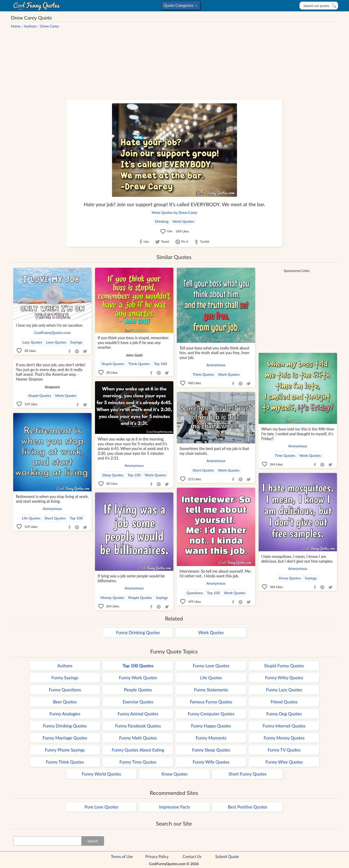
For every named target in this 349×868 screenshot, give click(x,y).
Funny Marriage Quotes (65, 738)
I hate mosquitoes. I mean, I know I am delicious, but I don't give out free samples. (297, 559)
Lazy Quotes (32, 342)
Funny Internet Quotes (284, 726)
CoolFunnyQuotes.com (52, 333)
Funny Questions (65, 690)
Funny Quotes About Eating (138, 750)
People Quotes (140, 597)
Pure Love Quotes (101, 807)
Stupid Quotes (113, 364)
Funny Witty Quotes (284, 678)
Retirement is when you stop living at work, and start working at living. (52, 499)
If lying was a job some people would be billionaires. (131, 578)
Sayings (76, 342)
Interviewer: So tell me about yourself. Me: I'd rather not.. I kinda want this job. (215, 574)
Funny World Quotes (101, 774)
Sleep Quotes (113, 475)
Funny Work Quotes (138, 678)
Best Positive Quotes (248, 807)
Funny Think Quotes (65, 762)
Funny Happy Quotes (211, 726)
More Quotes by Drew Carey (175, 212)
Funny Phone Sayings (65, 750)
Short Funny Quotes (248, 774)
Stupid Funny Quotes (284, 666)
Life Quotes (31, 518)
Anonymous (216, 365)
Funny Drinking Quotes (138, 632)
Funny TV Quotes (284, 750)
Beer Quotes (65, 702)
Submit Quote (227, 857)
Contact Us (192, 857)
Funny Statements (211, 690)
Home (16, 26)
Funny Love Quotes (211, 666)
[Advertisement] (174, 62)
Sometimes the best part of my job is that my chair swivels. (214, 451)
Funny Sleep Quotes (211, 750)
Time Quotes (285, 455)
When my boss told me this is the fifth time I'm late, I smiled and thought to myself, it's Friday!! (298, 434)
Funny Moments (211, 738)
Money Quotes (112, 597)
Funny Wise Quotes (284, 762)
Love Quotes (56, 342)
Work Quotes (183, 221)
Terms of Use (122, 857)
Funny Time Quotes (138, 762)
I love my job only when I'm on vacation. (50, 325)
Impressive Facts (174, 807)
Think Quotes (139, 364)
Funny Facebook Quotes (138, 726)
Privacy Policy (157, 857)
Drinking (162, 221)
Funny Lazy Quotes (284, 690)
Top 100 (160, 364)
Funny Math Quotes (138, 738)
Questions (195, 593)
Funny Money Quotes (284, 738)
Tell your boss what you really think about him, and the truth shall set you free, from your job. (214, 353)
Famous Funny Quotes (211, 702)
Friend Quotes (284, 702)
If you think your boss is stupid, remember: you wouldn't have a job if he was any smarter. (133, 343)
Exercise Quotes (138, 702)
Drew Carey (50, 26)
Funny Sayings (65, 678)
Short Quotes (203, 470)
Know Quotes (290, 578)
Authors (30, 26)
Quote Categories (180, 6)
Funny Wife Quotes (211, 762)
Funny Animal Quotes (138, 714)
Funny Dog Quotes (284, 714)
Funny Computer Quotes (211, 714)
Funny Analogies (65, 714)
